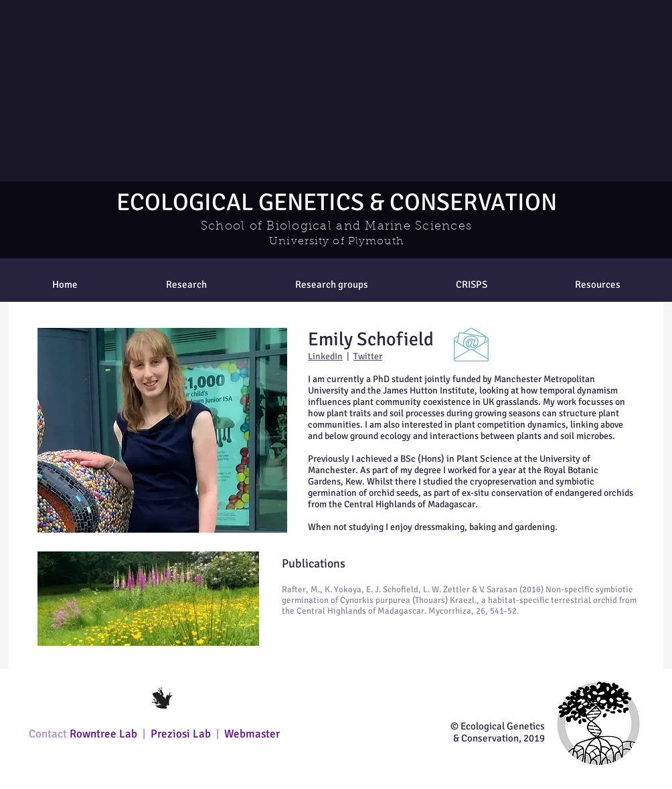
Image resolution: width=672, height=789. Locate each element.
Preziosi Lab (182, 734)
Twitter (368, 356)
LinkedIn (325, 356)
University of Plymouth (336, 242)
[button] (331, 284)
